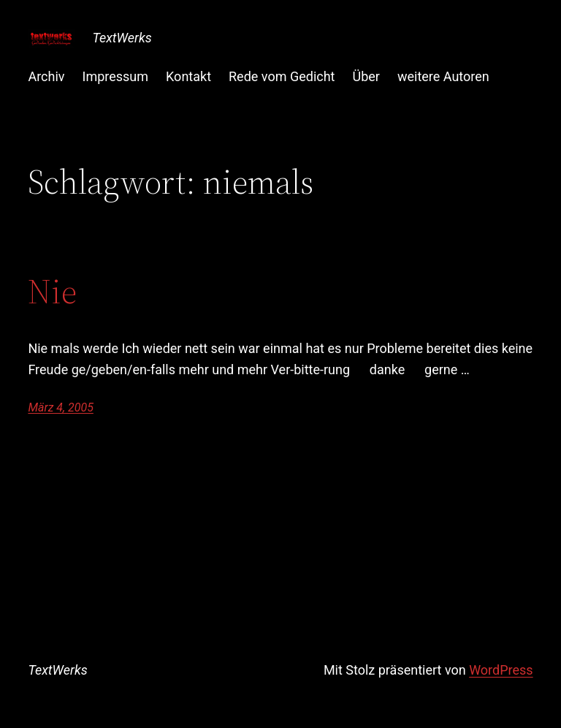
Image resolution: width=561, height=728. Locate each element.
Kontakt (188, 76)
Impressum (116, 76)
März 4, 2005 (60, 407)
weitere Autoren (443, 76)
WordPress (501, 670)
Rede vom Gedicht (282, 76)
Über (366, 76)
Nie (52, 291)
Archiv (46, 76)
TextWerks (122, 38)
